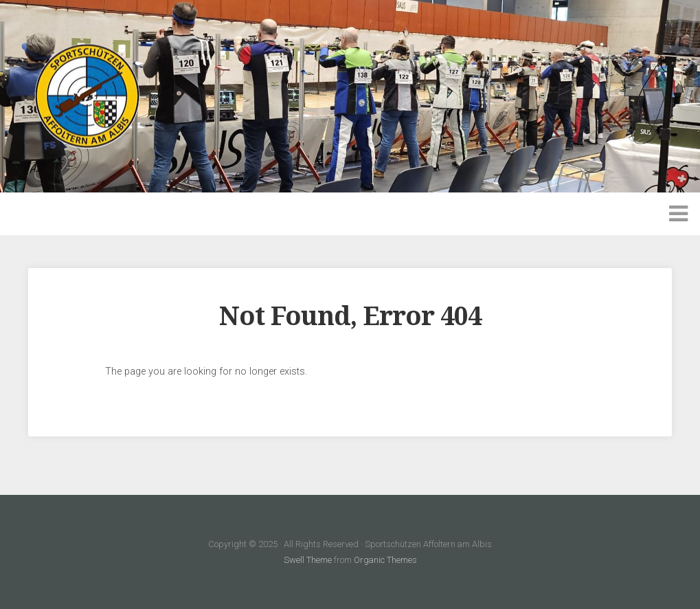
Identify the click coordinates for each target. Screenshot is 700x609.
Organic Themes (385, 560)
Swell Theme (308, 560)
